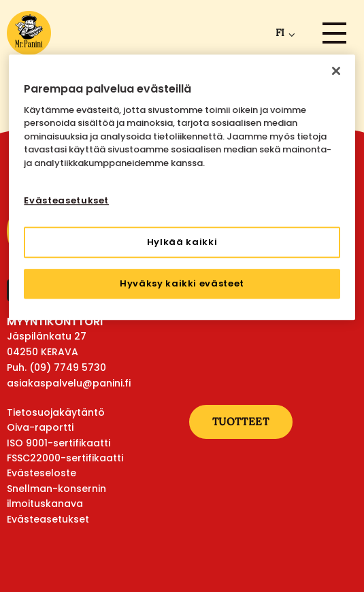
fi (280, 33)
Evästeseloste (42, 473)
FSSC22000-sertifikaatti (65, 458)
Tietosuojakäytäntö (56, 412)
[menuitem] (283, 33)
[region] (182, 187)
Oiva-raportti (40, 427)
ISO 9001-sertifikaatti (59, 443)
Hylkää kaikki (182, 242)
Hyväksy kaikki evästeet (182, 283)
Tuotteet (241, 422)
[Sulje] (336, 71)
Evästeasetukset (48, 519)
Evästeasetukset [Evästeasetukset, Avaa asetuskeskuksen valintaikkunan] (66, 201)
